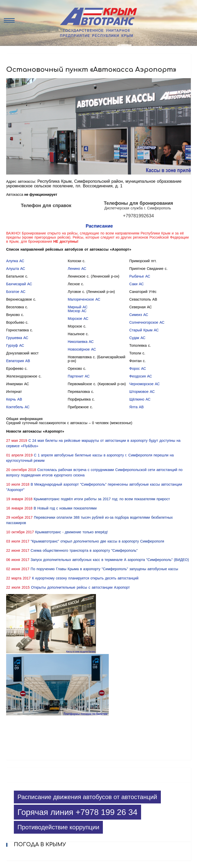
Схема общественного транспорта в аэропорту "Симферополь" (84, 550)
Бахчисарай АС (19, 284)
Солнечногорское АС (147, 322)
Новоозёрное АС (82, 349)
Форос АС (138, 369)
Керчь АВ (14, 399)
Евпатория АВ (18, 361)
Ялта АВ (136, 407)
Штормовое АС (142, 392)
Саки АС (136, 284)
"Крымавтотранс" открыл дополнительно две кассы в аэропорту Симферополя (97, 541)
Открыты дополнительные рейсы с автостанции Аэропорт (80, 587)
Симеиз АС (139, 315)
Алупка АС (15, 261)
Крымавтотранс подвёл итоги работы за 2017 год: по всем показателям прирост (102, 499)
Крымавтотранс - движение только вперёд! (71, 532)
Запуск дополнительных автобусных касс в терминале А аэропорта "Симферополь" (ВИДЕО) (110, 560)
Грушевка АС (17, 338)
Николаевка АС (81, 342)
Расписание (99, 226)
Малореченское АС (84, 299)
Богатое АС (16, 292)
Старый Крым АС (144, 330)
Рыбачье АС (140, 276)
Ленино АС (77, 269)
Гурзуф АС (15, 345)
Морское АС (78, 319)
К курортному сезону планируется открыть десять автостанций (85, 578)
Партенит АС (79, 376)
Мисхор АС (77, 311)
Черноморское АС (145, 384)
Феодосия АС (141, 376)
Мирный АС (78, 307)
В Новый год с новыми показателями (65, 508)
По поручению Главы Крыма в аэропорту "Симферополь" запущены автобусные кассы (104, 569)
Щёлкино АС (140, 399)
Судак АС (137, 338)
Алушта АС (16, 269)
